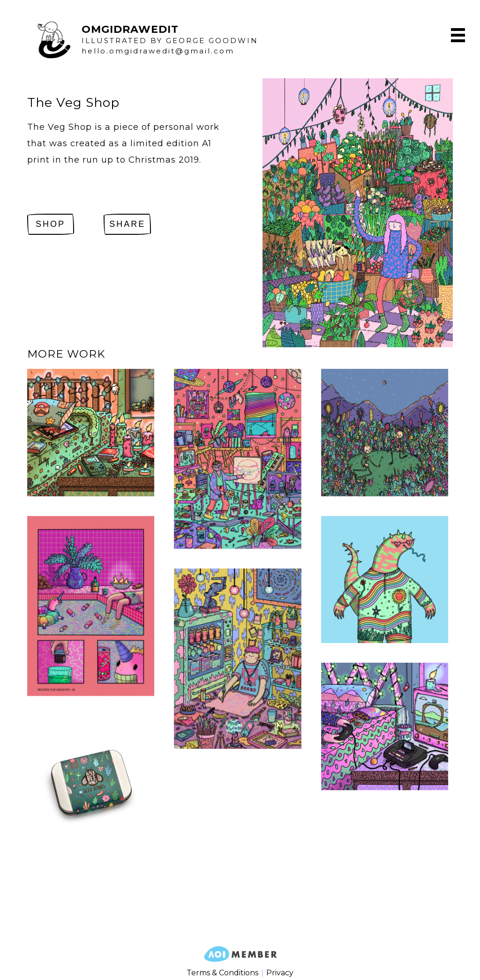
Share (127, 224)
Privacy (280, 973)
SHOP (50, 224)
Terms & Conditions (222, 973)
